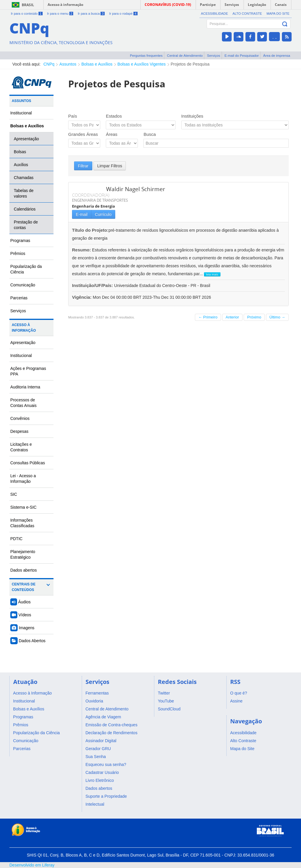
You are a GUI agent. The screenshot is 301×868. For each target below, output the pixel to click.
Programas (20, 241)
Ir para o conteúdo (27, 14)
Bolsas (20, 152)
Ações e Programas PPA (28, 371)
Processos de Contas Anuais (23, 403)
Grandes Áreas (83, 134)
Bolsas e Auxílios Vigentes (142, 64)
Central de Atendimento (185, 55)
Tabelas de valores (24, 193)
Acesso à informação (65, 5)
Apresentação (26, 139)
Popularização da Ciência (26, 269)
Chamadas (24, 178)
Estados (114, 116)
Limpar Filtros (110, 166)
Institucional (21, 113)
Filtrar (83, 166)
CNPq (49, 64)
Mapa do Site (278, 14)
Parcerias (19, 298)
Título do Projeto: (90, 230)
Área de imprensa (277, 55)
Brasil (28, 5)
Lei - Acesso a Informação (23, 479)
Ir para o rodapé (123, 14)
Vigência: (82, 297)
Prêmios (18, 253)
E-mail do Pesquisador (242, 55)
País (73, 116)
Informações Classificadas (22, 523)
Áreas (112, 134)
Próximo (254, 317)
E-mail (82, 214)
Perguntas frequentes (146, 55)
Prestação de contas (26, 225)
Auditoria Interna (25, 387)
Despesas (19, 431)
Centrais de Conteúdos (24, 587)
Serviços (214, 55)
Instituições (192, 116)
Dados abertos (24, 570)
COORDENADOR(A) (91, 195)
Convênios (20, 418)
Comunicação (23, 285)
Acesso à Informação (24, 328)
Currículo (103, 214)
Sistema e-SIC (23, 507)
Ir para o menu (60, 14)
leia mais (212, 274)
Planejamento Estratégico (23, 554)
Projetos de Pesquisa (190, 64)
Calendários (25, 209)
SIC (14, 494)
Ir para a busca (91, 14)
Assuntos (68, 64)
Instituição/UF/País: (93, 285)
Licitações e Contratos (21, 447)
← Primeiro (208, 317)
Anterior (233, 317)
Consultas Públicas (28, 463)
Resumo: (81, 250)
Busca (150, 134)
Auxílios (21, 165)
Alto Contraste (247, 14)
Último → (277, 317)
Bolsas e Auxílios (97, 64)
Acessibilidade (215, 14)
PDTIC (16, 539)
